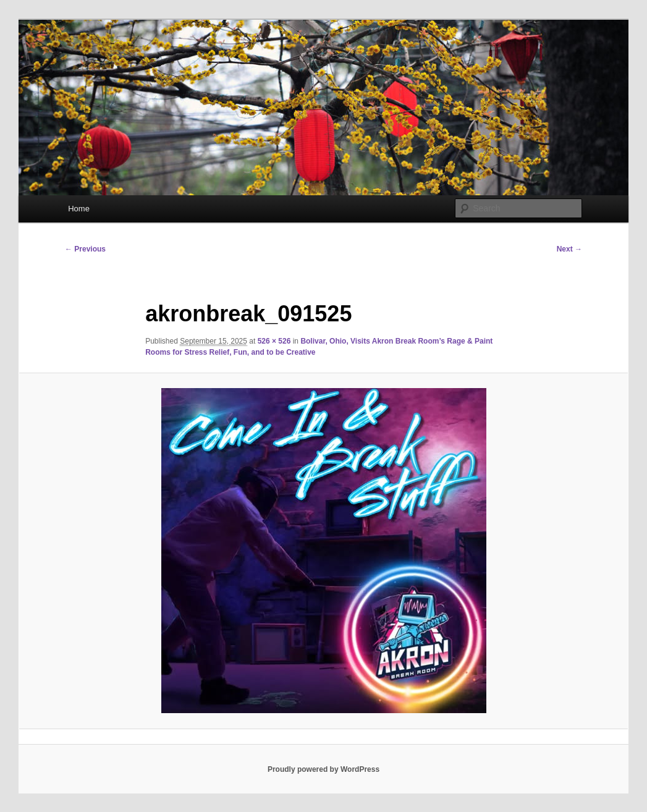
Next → (569, 249)
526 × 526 (274, 341)
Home (79, 209)
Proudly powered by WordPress (323, 769)
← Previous (85, 249)
